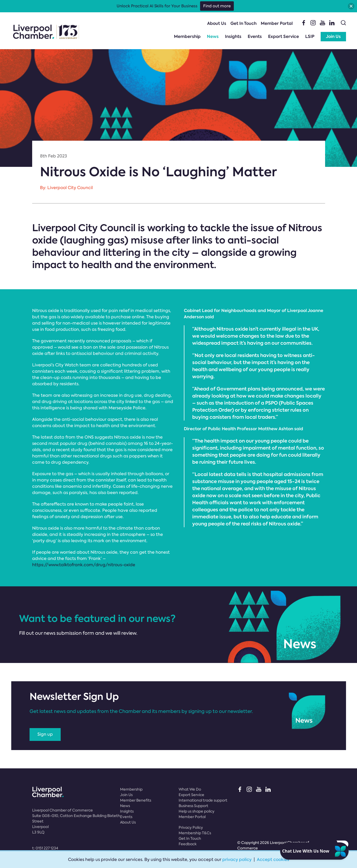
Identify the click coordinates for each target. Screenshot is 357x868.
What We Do (190, 789)
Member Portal (277, 23)
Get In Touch (243, 23)
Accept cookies (273, 860)
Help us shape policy (197, 811)
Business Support (193, 806)
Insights (233, 36)
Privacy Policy (191, 827)
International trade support (203, 800)
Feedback (188, 844)
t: (45, 848)
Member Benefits (136, 800)
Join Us (333, 36)
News (213, 36)
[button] (351, 6)
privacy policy (237, 860)
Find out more (217, 6)
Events (255, 36)
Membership (187, 36)
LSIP (310, 36)
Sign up (45, 734)
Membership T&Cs (195, 833)
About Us (217, 23)
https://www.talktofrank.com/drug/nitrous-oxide (84, 565)
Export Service (284, 36)
